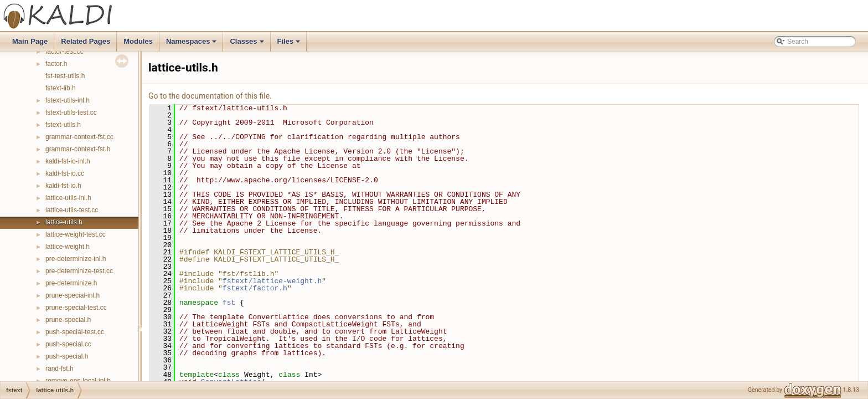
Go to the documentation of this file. (210, 96)
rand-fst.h (60, 369)
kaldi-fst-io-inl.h (68, 161)
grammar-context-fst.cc (79, 137)
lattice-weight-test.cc (76, 234)
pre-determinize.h (71, 283)
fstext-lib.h (61, 88)
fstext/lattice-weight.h (272, 281)
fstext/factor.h (255, 288)
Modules (138, 41)
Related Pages (86, 41)
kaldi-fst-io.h (63, 186)
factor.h (56, 64)
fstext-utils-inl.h (68, 100)
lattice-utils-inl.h (68, 198)
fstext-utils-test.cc (71, 112)
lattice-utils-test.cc (72, 210)
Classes (247, 44)
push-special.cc (68, 344)
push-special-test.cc (75, 332)
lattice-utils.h (64, 222)
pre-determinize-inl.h (76, 259)
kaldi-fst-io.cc (65, 173)
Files (290, 44)
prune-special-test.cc (76, 308)
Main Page (30, 41)
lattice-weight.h (68, 247)
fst (229, 303)
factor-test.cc (64, 52)
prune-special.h (68, 320)
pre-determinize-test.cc (79, 271)
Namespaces (192, 44)
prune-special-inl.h (73, 295)
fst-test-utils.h (65, 76)
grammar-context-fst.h (78, 149)
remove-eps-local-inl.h (78, 381)
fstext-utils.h (63, 125)
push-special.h (67, 356)
